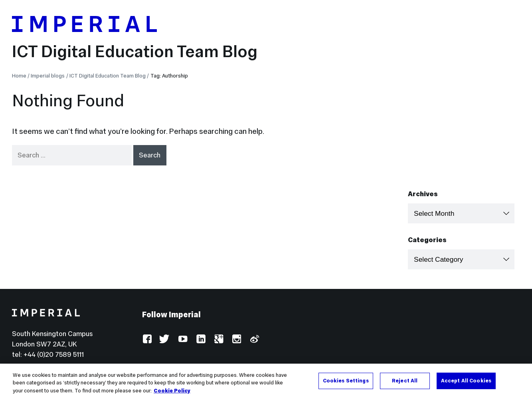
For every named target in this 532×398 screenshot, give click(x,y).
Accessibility (192, 369)
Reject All (405, 389)
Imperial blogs (48, 76)
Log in (151, 369)
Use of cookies (246, 369)
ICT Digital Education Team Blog (135, 51)
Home (19, 76)
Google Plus (219, 339)
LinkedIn (201, 339)
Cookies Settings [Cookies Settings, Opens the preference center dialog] (346, 389)
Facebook (147, 339)
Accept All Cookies (466, 389)
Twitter (165, 339)
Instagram (236, 339)
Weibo (254, 339)
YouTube (183, 339)
